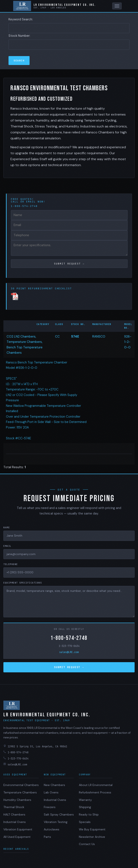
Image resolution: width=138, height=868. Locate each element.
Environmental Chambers (21, 785)
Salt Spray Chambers (59, 814)
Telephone (11, 564)
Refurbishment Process (95, 792)
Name (7, 528)
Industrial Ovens (15, 822)
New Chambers (54, 785)
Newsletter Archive (92, 837)
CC (57, 336)
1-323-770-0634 (69, 646)
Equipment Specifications (23, 583)
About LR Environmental (96, 785)
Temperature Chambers (20, 792)
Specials (85, 822)
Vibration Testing (56, 822)
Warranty (85, 800)
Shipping (85, 807)
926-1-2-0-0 (128, 342)
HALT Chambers (14, 814)
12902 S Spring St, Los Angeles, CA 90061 (35, 746)
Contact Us (87, 844)
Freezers (50, 807)
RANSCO (99, 336)
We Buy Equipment (92, 829)
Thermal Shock (14, 807)
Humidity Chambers (17, 800)
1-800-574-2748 (69, 638)
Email (7, 546)
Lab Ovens (51, 792)
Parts (47, 837)
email (31, 202)
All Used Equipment (17, 837)
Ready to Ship (89, 814)
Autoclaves (52, 829)
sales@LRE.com (69, 652)
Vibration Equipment (18, 829)
